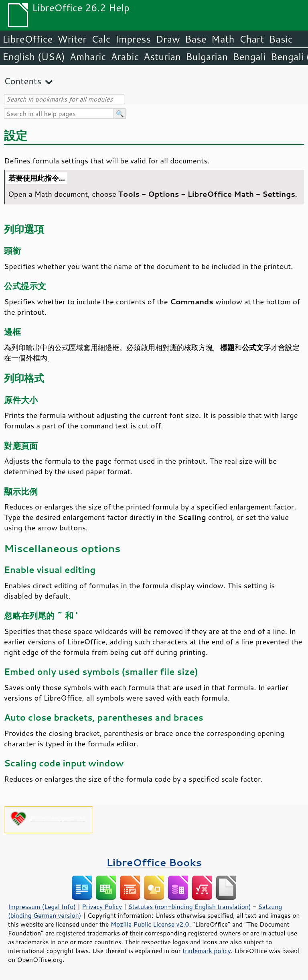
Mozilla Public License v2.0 (150, 924)
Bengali (249, 57)
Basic (281, 39)
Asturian (162, 57)
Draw (168, 39)
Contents (23, 81)
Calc (101, 39)
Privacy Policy (102, 907)
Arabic (125, 57)
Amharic (88, 57)
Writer (72, 39)
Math (223, 39)
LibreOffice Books (154, 862)
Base (196, 39)
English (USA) (34, 57)
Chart (251, 39)
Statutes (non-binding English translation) (189, 907)
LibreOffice (27, 39)
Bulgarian (207, 57)
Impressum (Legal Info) (42, 907)
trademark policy (207, 951)
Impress (133, 39)
